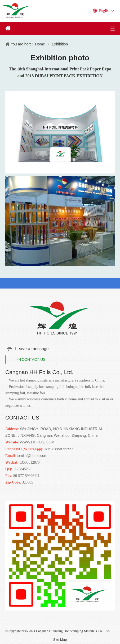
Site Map (60, 640)
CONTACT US (31, 359)
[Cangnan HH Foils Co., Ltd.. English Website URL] (59, 318)
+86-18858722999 (59, 449)
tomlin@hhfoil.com (32, 456)
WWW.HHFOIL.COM (37, 442)
